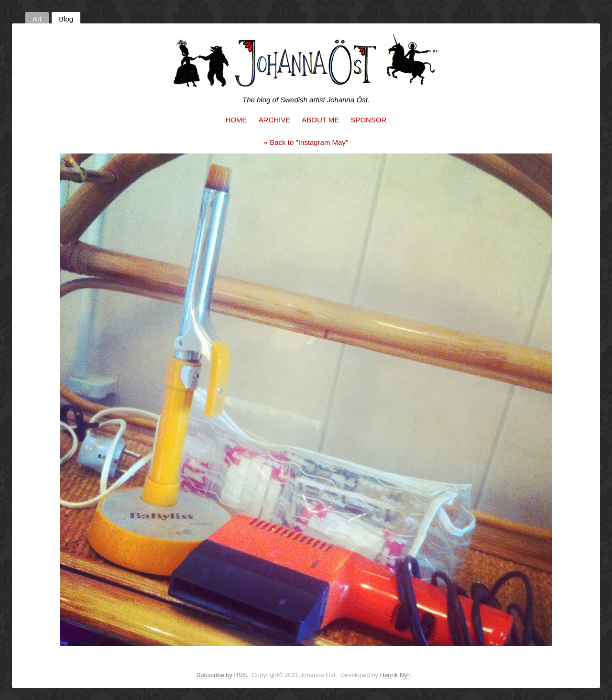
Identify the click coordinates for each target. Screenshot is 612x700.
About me (320, 120)
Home (236, 120)
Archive (275, 120)
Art (37, 19)
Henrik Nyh (395, 675)
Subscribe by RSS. (223, 675)
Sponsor (368, 120)
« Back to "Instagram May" (306, 142)
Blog (66, 19)
